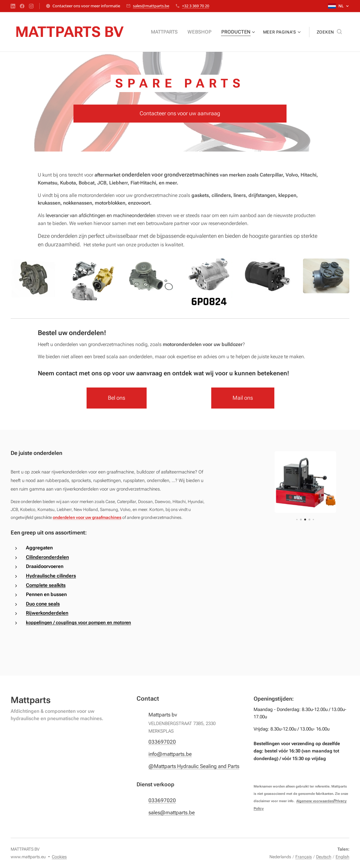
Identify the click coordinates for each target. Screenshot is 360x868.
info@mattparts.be (170, 754)
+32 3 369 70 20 (196, 6)
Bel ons (117, 398)
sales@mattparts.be (151, 6)
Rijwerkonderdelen (47, 613)
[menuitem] (171, 32)
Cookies (59, 857)
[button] (329, 32)
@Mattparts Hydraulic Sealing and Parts (194, 766)
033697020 (162, 742)
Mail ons (243, 398)
